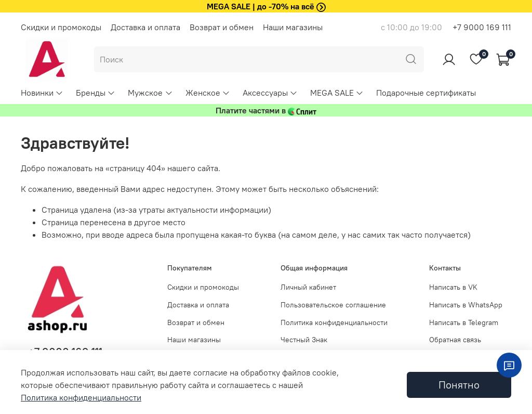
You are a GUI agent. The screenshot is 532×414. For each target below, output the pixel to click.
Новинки (42, 93)
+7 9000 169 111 (482, 27)
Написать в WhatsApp (466, 305)
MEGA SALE (337, 93)
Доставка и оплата (145, 27)
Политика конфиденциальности (334, 322)
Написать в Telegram (464, 322)
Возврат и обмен (222, 27)
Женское (208, 93)
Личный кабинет (308, 287)
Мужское (150, 93)
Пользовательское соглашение (333, 305)
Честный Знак (304, 340)
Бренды (96, 93)
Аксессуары (270, 93)
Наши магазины (293, 27)
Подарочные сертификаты (426, 93)
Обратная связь (455, 340)
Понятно (459, 385)
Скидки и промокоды (61, 27)
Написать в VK (453, 287)
